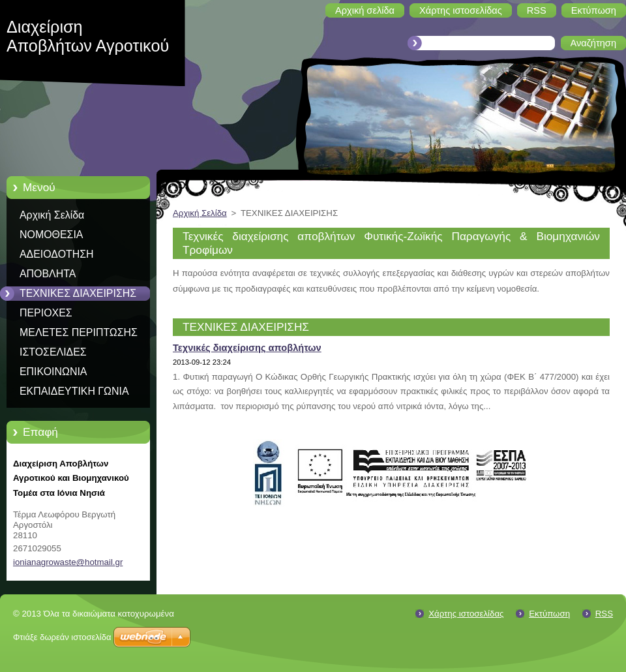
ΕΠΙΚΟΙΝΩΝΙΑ (53, 372)
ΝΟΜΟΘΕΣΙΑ (51, 235)
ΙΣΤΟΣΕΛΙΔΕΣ (53, 352)
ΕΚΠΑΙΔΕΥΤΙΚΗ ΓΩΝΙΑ (74, 391)
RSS (604, 614)
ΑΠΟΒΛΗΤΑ (48, 274)
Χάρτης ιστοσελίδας (466, 614)
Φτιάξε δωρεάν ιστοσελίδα (62, 637)
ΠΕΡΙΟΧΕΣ (46, 313)
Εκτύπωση (549, 614)
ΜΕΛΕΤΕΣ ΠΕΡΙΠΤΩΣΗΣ (79, 332)
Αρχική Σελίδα (52, 215)
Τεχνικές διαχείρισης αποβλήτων (247, 348)
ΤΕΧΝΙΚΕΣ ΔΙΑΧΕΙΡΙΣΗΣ (78, 293)
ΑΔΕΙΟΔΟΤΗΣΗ (57, 254)
